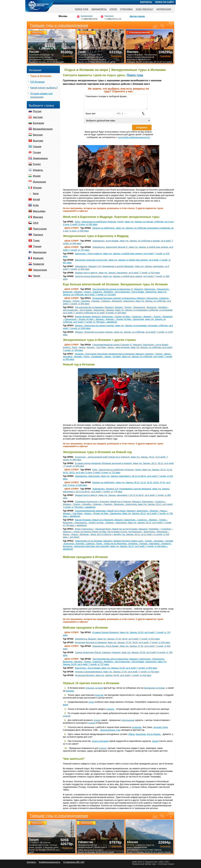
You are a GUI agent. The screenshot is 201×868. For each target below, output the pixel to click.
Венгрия (38, 135)
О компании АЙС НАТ (74, 862)
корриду (110, 709)
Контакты (146, 2)
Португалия (40, 229)
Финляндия (40, 252)
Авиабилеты (99, 9)
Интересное (164, 9)
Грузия (37, 152)
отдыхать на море (94, 688)
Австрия (38, 117)
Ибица (131, 734)
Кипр (36, 194)
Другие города (137, 16)
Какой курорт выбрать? (44, 88)
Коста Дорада (154, 734)
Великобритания (43, 129)
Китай (36, 199)
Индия (37, 176)
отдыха (66, 716)
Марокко (133, 52)
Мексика (38, 217)
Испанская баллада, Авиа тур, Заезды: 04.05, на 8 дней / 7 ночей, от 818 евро (113, 675)
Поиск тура (135, 75)
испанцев (137, 727)
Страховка (126, 9)
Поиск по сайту (165, 2)
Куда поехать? (145, 9)
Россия (37, 111)
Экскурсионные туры (110, 730)
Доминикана (40, 158)
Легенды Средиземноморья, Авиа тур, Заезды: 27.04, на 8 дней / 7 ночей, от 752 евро (117, 672)
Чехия (37, 276)
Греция (37, 147)
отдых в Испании (100, 741)
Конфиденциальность (49, 862)
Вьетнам (38, 141)
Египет (37, 164)
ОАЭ (36, 223)
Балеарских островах (154, 688)
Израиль (38, 170)
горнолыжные (128, 720)
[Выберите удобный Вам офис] (117, 120)
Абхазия (132, 842)
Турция (37, 246)
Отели (113, 9)
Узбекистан (85, 842)
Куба (36, 205)
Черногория (40, 270)
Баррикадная (87, 16)
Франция (38, 258)
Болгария (39, 123)
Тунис (36, 241)
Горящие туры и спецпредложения (59, 816)
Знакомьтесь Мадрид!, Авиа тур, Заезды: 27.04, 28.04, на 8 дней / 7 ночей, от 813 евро (117, 639)
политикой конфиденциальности (134, 137)
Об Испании (37, 82)
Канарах (70, 691)
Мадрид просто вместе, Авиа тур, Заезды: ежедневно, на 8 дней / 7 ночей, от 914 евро (117, 273)
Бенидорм (141, 734)
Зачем (155, 741)
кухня (91, 702)
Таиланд (38, 235)
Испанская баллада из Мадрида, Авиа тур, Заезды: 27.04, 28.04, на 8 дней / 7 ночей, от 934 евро (122, 642)
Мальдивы (39, 211)
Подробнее (67, 848)
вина (65, 705)
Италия (37, 188)
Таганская (109, 16)
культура (99, 695)
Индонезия (39, 182)
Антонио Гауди (160, 727)
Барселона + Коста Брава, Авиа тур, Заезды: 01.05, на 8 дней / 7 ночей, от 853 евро (116, 668)
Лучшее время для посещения (41, 95)
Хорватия (39, 264)
